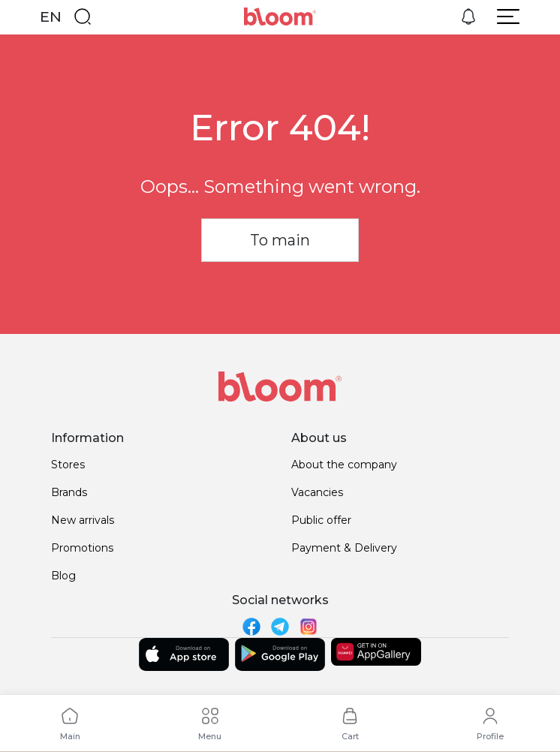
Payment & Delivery (344, 548)
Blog (63, 576)
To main (280, 240)
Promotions (82, 548)
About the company (344, 465)
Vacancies (317, 492)
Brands (69, 492)
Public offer (321, 520)
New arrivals (83, 520)
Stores (68, 465)
